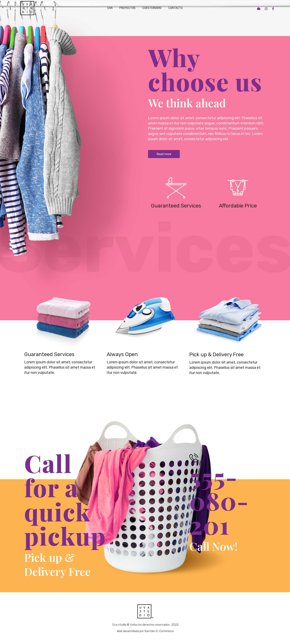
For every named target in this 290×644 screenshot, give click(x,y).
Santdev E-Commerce (159, 631)
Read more (164, 154)
